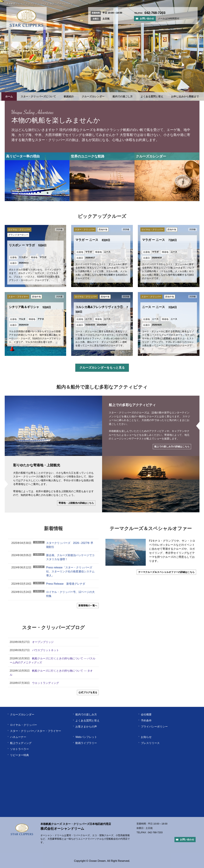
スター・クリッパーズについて (38, 96)
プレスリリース (149, 743)
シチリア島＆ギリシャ (30, 307)
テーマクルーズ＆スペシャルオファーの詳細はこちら (166, 572)
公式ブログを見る (88, 692)
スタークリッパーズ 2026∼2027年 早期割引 (70, 545)
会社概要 (145, 714)
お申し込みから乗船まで (185, 96)
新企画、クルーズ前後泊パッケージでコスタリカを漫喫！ (70, 557)
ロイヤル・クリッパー (22, 725)
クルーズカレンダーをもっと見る (102, 368)
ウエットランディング (46, 683)
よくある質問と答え (152, 96)
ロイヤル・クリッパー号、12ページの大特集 (71, 594)
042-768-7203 (155, 832)
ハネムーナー (17, 737)
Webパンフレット (85, 737)
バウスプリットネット (46, 650)
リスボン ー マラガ (28, 245)
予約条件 (145, 721)
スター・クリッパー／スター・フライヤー (34, 731)
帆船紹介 (69, 96)
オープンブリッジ (43, 642)
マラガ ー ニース (93, 240)
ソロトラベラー (18, 749)
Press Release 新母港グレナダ (66, 584)
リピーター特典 (18, 755)
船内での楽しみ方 (85, 714)
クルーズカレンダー (93, 96)
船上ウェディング (19, 743)
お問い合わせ (145, 18)
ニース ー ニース (159, 307)
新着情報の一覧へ (88, 605)
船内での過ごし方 (123, 96)
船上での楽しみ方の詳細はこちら (172, 447)
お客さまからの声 (85, 727)
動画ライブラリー (85, 743)
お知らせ (145, 737)
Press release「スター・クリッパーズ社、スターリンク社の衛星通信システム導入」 (70, 571)
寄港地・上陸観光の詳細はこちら (76, 503)
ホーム (9, 96)
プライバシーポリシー (153, 727)
